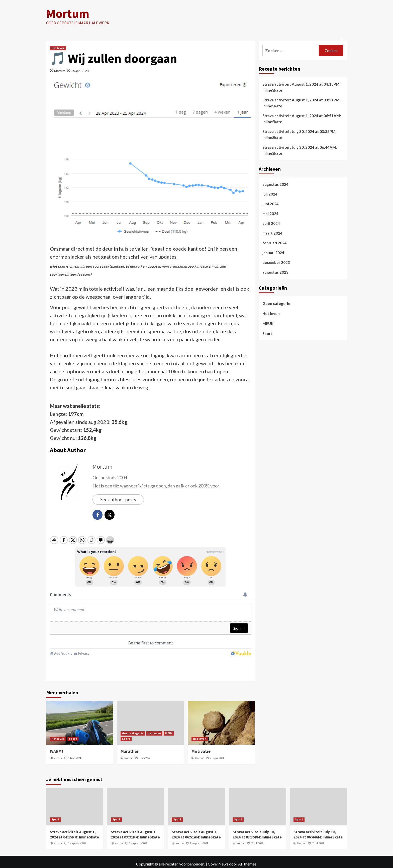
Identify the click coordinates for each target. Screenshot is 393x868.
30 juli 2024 (257, 839)
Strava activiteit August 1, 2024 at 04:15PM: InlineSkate (301, 87)
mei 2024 (270, 214)
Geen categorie (133, 729)
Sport (73, 734)
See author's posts (118, 499)
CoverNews (218, 859)
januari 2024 (273, 253)
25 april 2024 (80, 71)
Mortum (67, 14)
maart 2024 (272, 233)
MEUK (169, 729)
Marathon (130, 747)
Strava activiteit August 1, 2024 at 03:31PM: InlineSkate (301, 103)
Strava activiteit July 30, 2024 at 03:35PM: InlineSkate (299, 134)
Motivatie (201, 747)
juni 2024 (271, 204)
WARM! (56, 747)
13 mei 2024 (75, 754)
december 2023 (276, 262)
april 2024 (271, 223)
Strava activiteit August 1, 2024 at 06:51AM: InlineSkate (302, 119)
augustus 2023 (275, 272)
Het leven (58, 48)
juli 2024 (270, 194)
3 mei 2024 (145, 754)
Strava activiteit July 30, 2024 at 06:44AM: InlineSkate (300, 150)
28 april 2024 (217, 754)
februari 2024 (275, 243)
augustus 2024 (275, 184)
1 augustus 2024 (77, 839)
